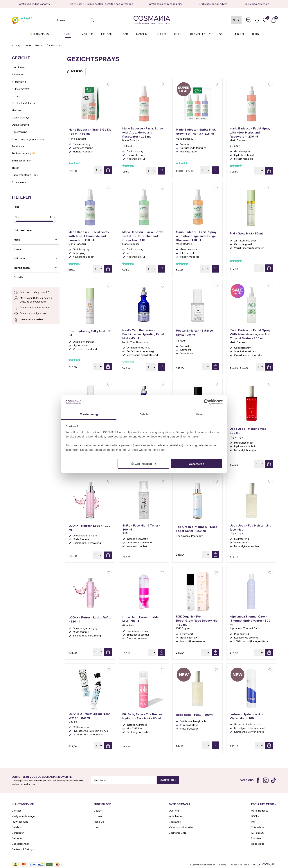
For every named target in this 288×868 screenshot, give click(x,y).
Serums (16, 96)
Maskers (17, 110)
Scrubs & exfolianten (24, 103)
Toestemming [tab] (89, 414)
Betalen (16, 827)
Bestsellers (18, 75)
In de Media (175, 816)
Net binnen (18, 67)
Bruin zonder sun (22, 161)
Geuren (161, 34)
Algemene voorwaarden (202, 865)
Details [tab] (144, 414)
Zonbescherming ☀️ (23, 153)
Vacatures (175, 822)
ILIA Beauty (258, 833)
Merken (239, 34)
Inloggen (257, 20)
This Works (258, 827)
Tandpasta (18, 146)
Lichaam (107, 34)
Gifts (178, 34)
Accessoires (19, 182)
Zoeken (92, 20)
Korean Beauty (200, 34)
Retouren (17, 838)
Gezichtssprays (21, 118)
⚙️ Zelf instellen (144, 464)
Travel (15, 168)
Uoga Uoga (258, 844)
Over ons (174, 811)
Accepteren (197, 464)
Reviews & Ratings (23, 849)
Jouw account (20, 822)
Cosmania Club (178, 833)
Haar (124, 34)
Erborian (256, 838)
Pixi (253, 822)
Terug (17, 46)
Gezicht (68, 34)
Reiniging (20, 82)
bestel (108, 170)
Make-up (87, 34)
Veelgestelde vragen (249, 21)
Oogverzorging (20, 125)
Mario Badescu (260, 811)
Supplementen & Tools (25, 175)
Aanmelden (168, 780)
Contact (16, 811)
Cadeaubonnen (21, 844)
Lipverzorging (19, 132)
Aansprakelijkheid (240, 865)
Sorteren (77, 72)
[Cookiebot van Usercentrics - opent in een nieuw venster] (207, 402)
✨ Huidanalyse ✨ (42, 34)
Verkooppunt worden (181, 827)
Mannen (142, 34)
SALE (222, 34)
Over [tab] (199, 414)
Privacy (223, 865)
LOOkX (255, 816)
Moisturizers (22, 89)
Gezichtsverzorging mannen (28, 139)
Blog (255, 34)
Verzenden (18, 833)
